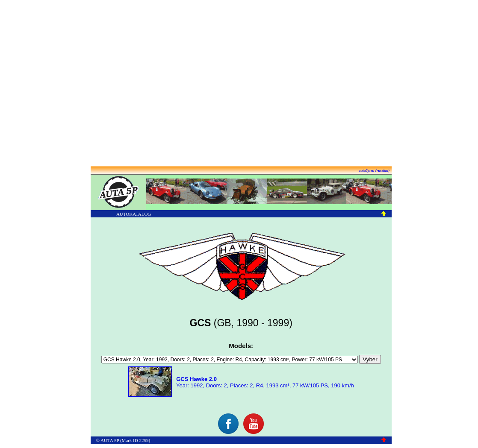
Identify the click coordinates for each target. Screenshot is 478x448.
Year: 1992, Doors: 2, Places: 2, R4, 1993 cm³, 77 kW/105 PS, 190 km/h (264, 382)
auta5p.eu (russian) (374, 170)
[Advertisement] (238, 83)
